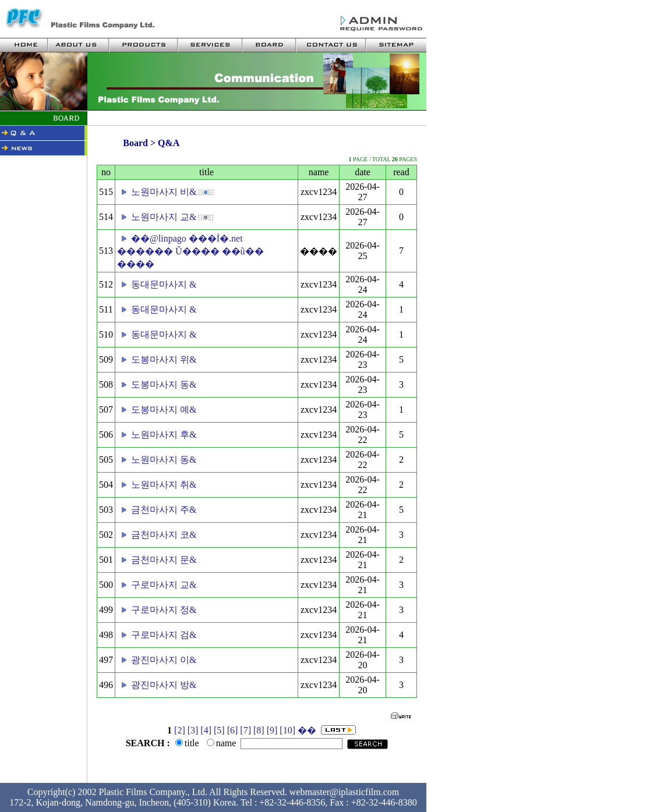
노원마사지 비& (164, 192)
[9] (272, 730)
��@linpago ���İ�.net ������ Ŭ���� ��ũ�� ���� (190, 251)
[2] (180, 730)
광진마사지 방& (164, 685)
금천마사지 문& (164, 560)
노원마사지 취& (164, 485)
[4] (206, 730)
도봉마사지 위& (164, 359)
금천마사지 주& (164, 510)
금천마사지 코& (164, 535)
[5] (219, 730)
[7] (246, 730)
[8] (259, 730)
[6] (233, 730)
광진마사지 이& (164, 660)
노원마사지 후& (164, 435)
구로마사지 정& (164, 610)
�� (307, 730)
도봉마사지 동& (164, 384)
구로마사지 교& (164, 585)
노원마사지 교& (164, 217)
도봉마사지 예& (164, 409)
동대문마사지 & (164, 284)
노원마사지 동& (164, 460)
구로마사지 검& (164, 635)
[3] (193, 730)
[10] (287, 730)
